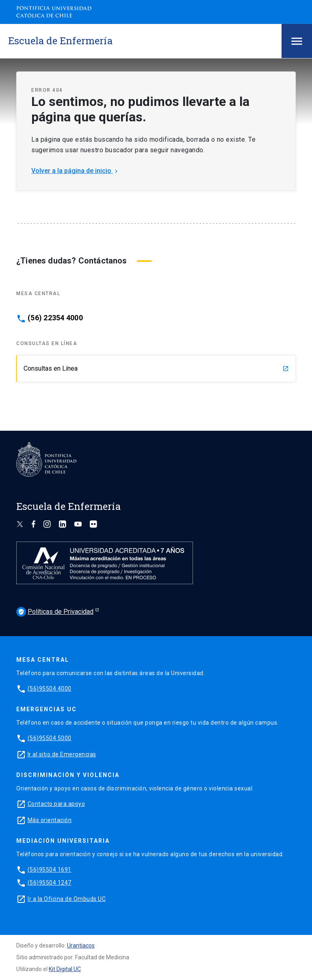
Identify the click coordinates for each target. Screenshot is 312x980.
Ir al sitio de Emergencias (62, 754)
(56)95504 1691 (50, 870)
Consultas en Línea (156, 368)
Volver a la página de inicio (75, 171)
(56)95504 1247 (50, 883)
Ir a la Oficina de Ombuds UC (67, 899)
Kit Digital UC (65, 969)
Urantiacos (81, 945)
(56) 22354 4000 (55, 318)
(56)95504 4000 (50, 689)
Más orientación (50, 820)
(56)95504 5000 (50, 738)
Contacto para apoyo (56, 804)
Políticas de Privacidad (55, 612)
